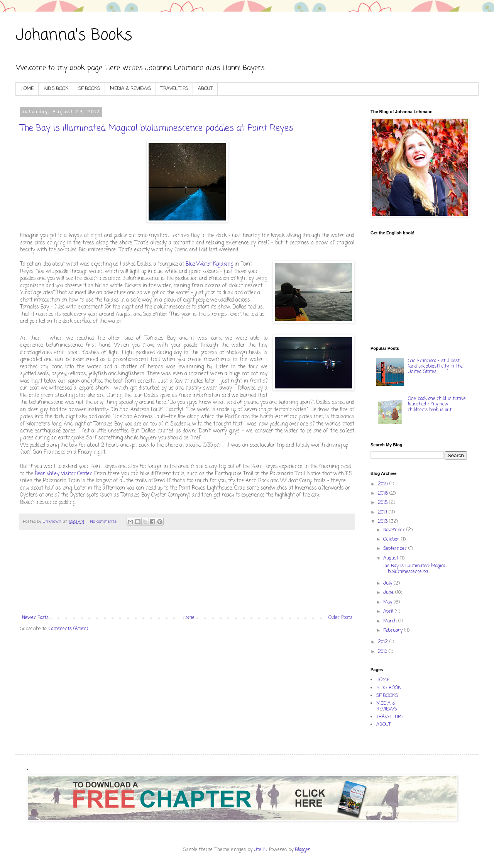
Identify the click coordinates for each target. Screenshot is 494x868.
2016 (384, 493)
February (394, 631)
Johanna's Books (74, 36)
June (389, 593)
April (389, 612)
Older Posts (340, 618)
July (388, 583)
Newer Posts (35, 618)
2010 (383, 652)
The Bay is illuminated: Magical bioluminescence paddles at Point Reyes (157, 128)
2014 (383, 512)
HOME (27, 89)
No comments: (104, 522)
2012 (384, 642)
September (396, 549)
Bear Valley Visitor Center (63, 474)
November (395, 530)
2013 (383, 522)
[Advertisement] (187, 576)
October (392, 539)
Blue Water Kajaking (209, 264)
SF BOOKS (89, 89)
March (391, 621)
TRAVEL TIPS (174, 89)
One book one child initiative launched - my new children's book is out (437, 404)
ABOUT (205, 89)
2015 (383, 503)
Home (189, 618)
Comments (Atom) (68, 629)
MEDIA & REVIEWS (130, 89)
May (388, 602)
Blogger (303, 850)
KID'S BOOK (56, 89)
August (392, 558)
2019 (384, 484)
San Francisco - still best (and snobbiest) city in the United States (435, 367)
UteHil (260, 850)
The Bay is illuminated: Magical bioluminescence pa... (414, 569)
